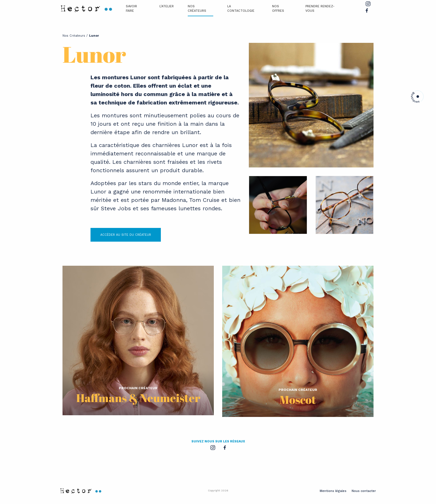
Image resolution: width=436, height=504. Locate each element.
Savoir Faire (131, 9)
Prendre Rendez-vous (320, 9)
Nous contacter (364, 491)
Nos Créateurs (197, 9)
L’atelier (167, 6)
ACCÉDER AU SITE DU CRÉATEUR (126, 235)
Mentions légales (333, 491)
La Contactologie (241, 9)
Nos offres (278, 9)
